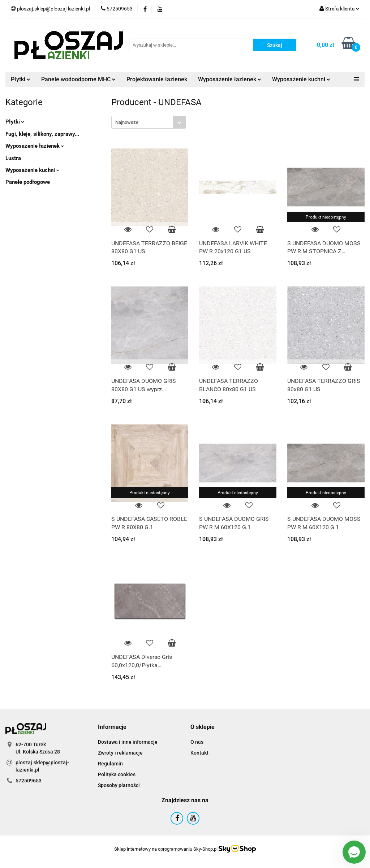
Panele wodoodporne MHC (78, 79)
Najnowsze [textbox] (127, 122)
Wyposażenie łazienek (230, 79)
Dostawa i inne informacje (128, 742)
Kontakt (199, 753)
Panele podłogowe (28, 182)
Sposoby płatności (119, 785)
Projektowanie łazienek (157, 79)
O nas (197, 742)
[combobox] (149, 122)
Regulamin (110, 764)
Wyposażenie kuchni (301, 79)
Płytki (21, 79)
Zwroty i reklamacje (120, 753)
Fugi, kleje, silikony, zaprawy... (42, 134)
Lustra (13, 158)
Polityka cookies (117, 774)
